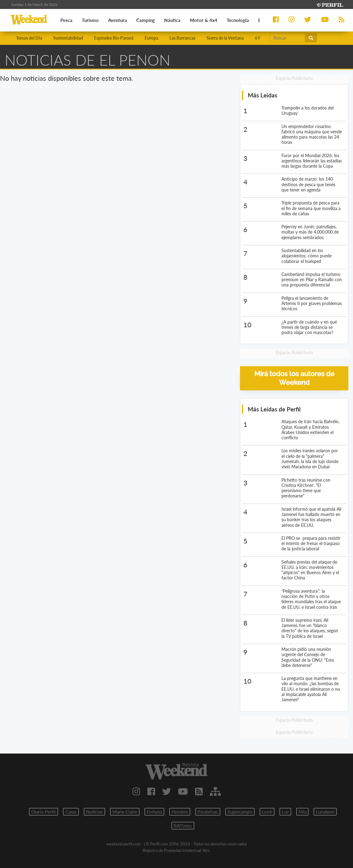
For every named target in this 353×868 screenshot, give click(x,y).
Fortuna (154, 812)
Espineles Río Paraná (114, 38)
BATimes (183, 826)
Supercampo (240, 812)
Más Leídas (262, 95)
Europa (151, 38)
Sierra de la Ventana (225, 38)
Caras (71, 812)
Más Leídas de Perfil (274, 409)
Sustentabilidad (68, 38)
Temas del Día (29, 38)
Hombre (180, 812)
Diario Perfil (44, 812)
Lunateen (325, 812)
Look (267, 812)
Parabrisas (208, 812)
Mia (302, 812)
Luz (285, 812)
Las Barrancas (182, 38)
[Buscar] (287, 38)
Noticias (94, 812)
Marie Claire (125, 812)
